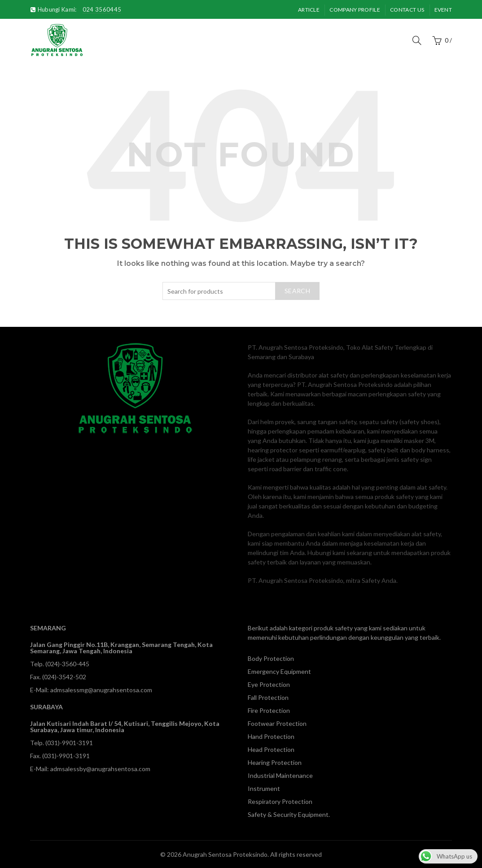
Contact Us (407, 10)
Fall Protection (268, 697)
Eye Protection (269, 684)
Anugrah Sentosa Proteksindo (225, 854)
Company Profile (355, 10)
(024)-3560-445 (67, 664)
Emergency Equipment (279, 671)
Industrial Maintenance (280, 775)
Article (309, 10)
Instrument (264, 788)
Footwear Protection (277, 723)
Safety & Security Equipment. (289, 814)
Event (443, 10)
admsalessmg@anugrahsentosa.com (101, 690)
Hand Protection (271, 736)
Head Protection (271, 749)
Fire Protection (269, 710)
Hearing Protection (275, 762)
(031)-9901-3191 (69, 743)
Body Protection (271, 658)
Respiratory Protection (280, 801)
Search (297, 291)
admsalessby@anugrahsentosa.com (100, 769)
